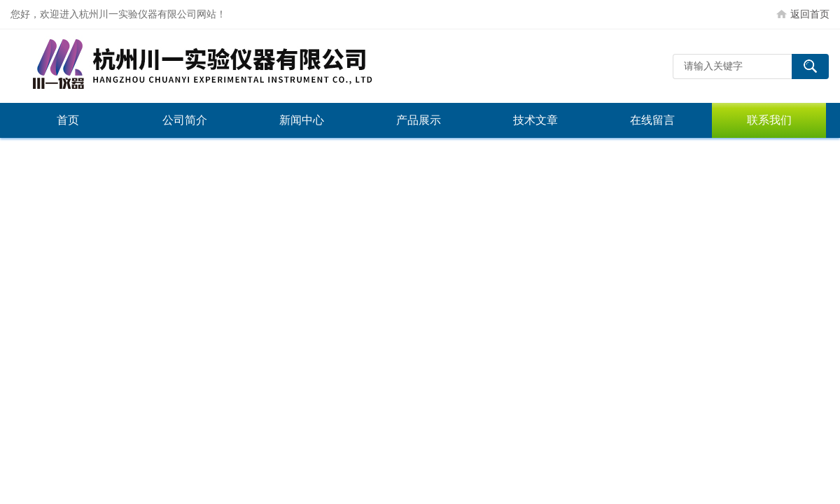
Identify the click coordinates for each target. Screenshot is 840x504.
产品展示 (419, 120)
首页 (68, 120)
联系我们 (769, 120)
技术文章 (535, 120)
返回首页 (810, 14)
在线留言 (652, 120)
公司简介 (185, 120)
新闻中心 (302, 120)
